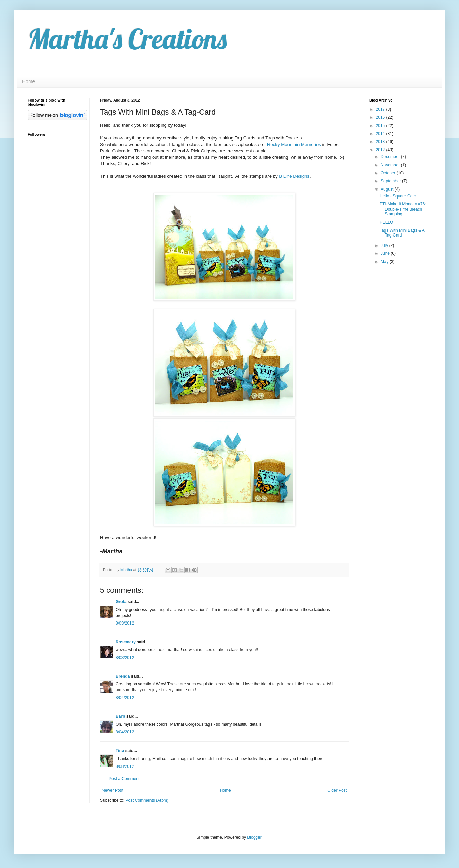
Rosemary (126, 642)
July (385, 245)
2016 (381, 117)
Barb (120, 716)
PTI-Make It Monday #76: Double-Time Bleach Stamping (403, 209)
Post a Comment (124, 779)
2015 (381, 126)
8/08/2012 (125, 766)
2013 (381, 142)
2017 (381, 109)
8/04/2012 (125, 698)
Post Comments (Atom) (147, 800)
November (391, 165)
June (386, 253)
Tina (120, 751)
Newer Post (113, 790)
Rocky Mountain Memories (294, 144)
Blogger (254, 837)
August (388, 189)
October (389, 173)
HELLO (386, 222)
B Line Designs (294, 176)
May (385, 262)
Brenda (123, 676)
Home (28, 81)
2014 (381, 134)
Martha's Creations (127, 39)
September (391, 181)
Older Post (337, 790)
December (391, 157)
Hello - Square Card (398, 196)
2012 (381, 150)
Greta (121, 602)
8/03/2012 (125, 623)
